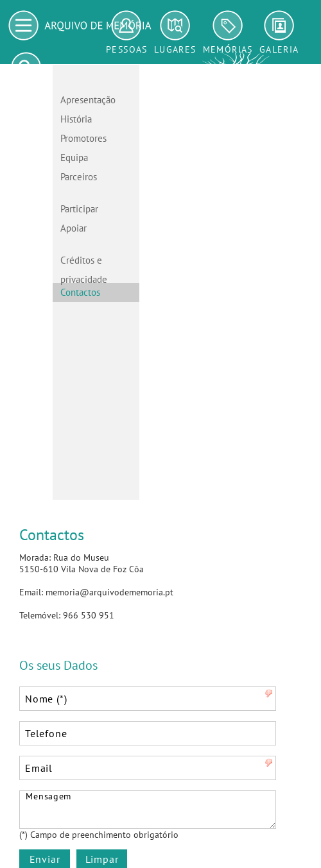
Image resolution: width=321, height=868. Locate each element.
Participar (79, 209)
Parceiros (79, 177)
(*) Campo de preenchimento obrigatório (99, 835)
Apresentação (88, 100)
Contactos (80, 292)
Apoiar (74, 228)
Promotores (83, 138)
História (76, 119)
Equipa (74, 157)
